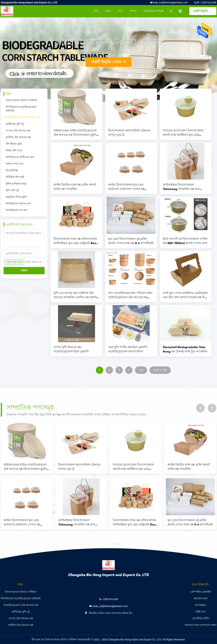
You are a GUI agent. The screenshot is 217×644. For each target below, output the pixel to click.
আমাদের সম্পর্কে (153, 11)
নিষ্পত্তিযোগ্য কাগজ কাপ (18, 204)
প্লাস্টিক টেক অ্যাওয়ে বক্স (18, 137)
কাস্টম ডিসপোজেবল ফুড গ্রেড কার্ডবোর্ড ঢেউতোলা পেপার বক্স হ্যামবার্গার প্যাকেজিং (126, 187)
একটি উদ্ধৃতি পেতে (204, 11)
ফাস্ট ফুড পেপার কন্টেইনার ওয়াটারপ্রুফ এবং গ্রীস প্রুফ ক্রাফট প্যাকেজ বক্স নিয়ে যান (185, 295)
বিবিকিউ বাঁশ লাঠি (15, 177)
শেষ (141, 370)
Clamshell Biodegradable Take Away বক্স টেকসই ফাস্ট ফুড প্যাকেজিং (185, 349)
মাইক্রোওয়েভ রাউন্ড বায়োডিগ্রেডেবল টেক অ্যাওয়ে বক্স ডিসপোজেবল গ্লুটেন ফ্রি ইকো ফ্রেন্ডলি (75, 133)
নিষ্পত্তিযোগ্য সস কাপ (17, 210)
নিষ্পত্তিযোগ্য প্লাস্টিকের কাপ (20, 157)
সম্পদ (133, 11)
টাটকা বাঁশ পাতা (14, 150)
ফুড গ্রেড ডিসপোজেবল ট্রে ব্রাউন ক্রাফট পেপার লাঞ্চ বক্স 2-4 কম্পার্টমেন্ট (131, 241)
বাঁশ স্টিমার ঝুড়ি (14, 144)
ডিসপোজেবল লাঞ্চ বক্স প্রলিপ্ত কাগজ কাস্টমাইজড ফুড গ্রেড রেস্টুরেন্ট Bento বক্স (76, 241)
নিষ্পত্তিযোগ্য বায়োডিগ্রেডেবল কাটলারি (21, 109)
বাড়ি (96, 11)
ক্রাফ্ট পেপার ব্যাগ (15, 164)
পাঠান (24, 271)
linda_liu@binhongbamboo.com (170, 3)
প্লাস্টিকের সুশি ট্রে (15, 124)
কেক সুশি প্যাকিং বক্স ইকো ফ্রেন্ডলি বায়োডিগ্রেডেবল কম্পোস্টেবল (128, 349)
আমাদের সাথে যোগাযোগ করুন (200, 625)
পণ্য (120, 11)
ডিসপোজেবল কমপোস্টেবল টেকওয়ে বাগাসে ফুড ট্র (129, 133)
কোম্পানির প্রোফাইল (201, 592)
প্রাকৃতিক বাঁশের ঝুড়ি (16, 197)
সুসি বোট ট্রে (12, 190)
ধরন (108, 11)
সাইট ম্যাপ (200, 612)
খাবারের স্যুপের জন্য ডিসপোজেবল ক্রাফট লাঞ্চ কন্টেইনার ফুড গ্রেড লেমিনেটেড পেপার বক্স (183, 133)
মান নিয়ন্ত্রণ (200, 605)
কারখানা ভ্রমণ (201, 598)
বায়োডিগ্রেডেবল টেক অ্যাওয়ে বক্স (23, 117)
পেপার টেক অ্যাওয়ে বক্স (18, 131)
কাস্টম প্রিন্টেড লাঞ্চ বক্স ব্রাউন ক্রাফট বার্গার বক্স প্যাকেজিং (75, 187)
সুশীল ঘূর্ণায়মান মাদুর (16, 184)
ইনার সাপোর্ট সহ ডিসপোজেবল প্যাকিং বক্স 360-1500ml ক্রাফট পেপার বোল (185, 241)
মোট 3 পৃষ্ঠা (160, 370)
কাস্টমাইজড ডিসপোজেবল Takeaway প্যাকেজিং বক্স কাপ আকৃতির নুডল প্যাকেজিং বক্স (181, 187)
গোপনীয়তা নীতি (201, 618)
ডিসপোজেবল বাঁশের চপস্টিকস (22, 100)
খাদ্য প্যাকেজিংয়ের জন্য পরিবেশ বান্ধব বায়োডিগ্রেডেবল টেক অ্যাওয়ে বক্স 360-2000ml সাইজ (130, 295)
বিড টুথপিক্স (12, 170)
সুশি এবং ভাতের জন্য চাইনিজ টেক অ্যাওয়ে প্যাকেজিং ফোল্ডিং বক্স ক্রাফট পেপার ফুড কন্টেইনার (75, 295)
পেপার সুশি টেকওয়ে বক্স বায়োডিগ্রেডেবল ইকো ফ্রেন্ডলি (71, 349)
